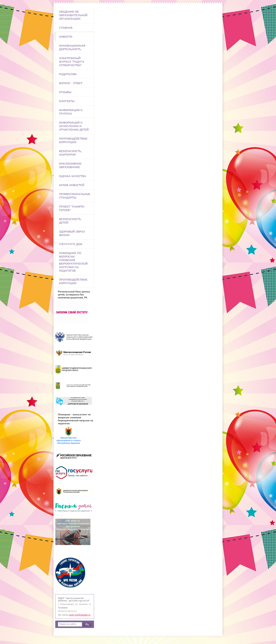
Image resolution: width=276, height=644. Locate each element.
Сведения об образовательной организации (73, 15)
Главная (66, 28)
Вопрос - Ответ (71, 83)
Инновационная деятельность (72, 47)
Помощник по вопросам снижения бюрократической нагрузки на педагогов (73, 262)
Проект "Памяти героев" (72, 208)
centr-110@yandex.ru (80, 615)
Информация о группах (71, 112)
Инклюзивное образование (70, 165)
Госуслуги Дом (71, 244)
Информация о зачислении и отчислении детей (74, 126)
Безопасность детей (70, 221)
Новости (66, 37)
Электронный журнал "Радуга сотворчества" (72, 62)
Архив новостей (72, 185)
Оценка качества (73, 176)
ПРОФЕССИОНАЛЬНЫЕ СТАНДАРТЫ (75, 196)
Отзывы (65, 92)
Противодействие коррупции (73, 140)
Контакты (67, 101)
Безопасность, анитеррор (70, 153)
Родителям (68, 74)
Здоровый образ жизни (72, 233)
